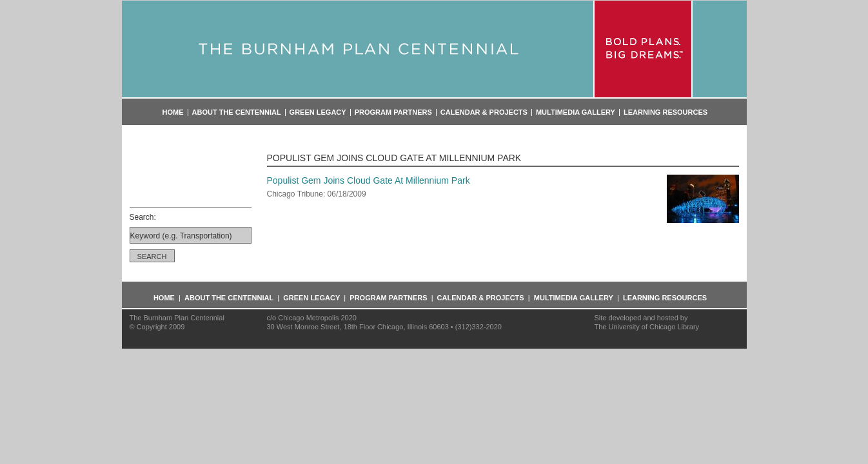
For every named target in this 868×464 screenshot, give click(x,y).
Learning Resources (666, 112)
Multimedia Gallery (576, 112)
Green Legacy (318, 112)
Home (173, 112)
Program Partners (393, 112)
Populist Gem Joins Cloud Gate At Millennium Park (369, 180)
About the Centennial (237, 112)
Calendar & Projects (484, 112)
